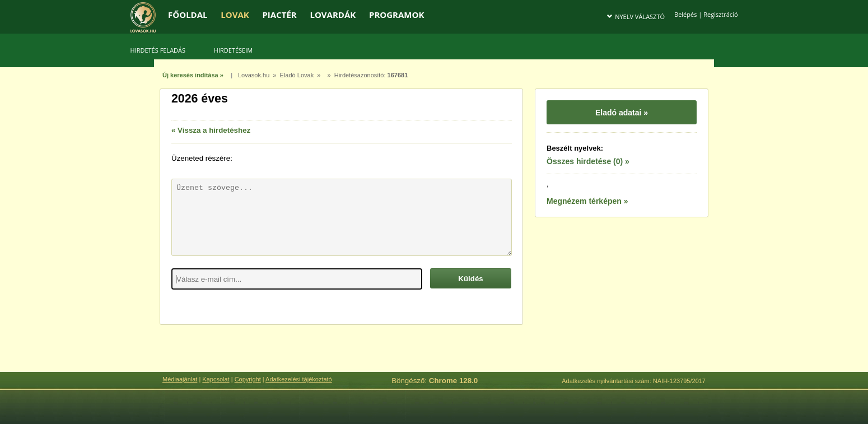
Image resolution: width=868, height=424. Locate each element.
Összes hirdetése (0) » (588, 161)
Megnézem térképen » (587, 201)
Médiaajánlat (180, 379)
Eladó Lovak (297, 75)
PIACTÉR (279, 15)
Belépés (685, 14)
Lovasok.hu (254, 75)
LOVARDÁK (333, 15)
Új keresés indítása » (193, 75)
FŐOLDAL (188, 15)
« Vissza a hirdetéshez (211, 130)
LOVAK (235, 15)
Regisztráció (720, 14)
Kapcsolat (216, 379)
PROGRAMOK (396, 15)
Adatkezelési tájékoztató (299, 379)
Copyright (248, 379)
